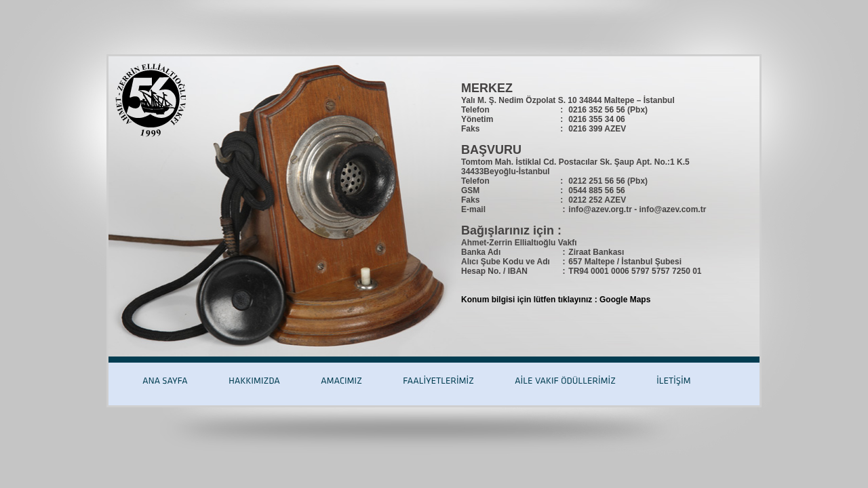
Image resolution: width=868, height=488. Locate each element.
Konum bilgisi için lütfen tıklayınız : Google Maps (556, 300)
